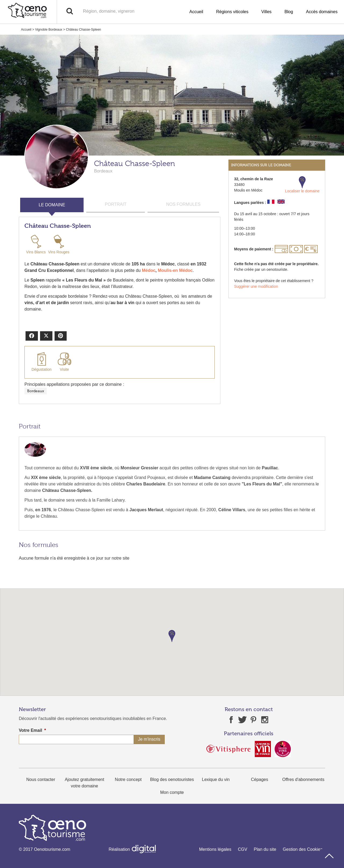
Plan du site (265, 849)
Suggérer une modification (256, 286)
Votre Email (32, 730)
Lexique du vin (216, 779)
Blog (289, 12)
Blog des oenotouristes (172, 779)
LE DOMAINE (52, 205)
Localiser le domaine (302, 185)
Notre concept (128, 779)
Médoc (149, 270)
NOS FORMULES (183, 204)
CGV (243, 849)
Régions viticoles (232, 12)
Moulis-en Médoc (175, 270)
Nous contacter (41, 779)
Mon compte (172, 792)
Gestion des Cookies (303, 849)
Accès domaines (322, 12)
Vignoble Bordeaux (49, 30)
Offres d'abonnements (303, 779)
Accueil (196, 12)
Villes (266, 12)
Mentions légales (215, 849)
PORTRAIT (116, 204)
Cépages (260, 779)
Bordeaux (36, 391)
